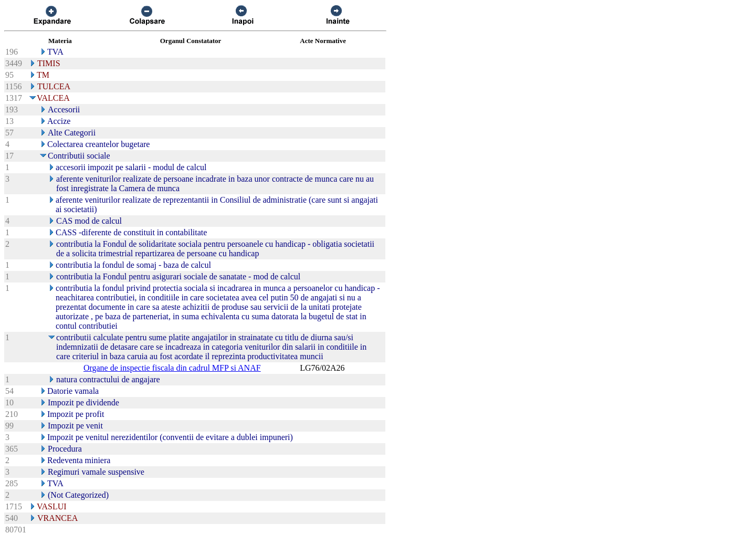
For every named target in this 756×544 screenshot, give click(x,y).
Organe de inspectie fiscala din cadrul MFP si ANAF (172, 368)
